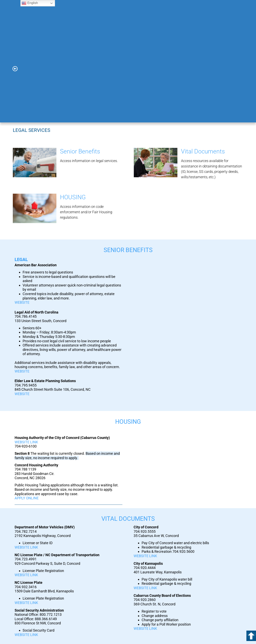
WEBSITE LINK (26, 442)
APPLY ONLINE (27, 498)
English (30, 3)
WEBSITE (22, 302)
